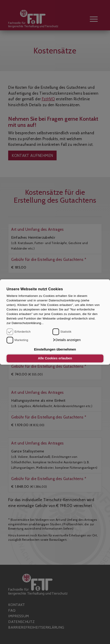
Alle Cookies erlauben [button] (55, 358)
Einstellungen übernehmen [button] (55, 349)
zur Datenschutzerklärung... (25, 323)
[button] (67, 340)
